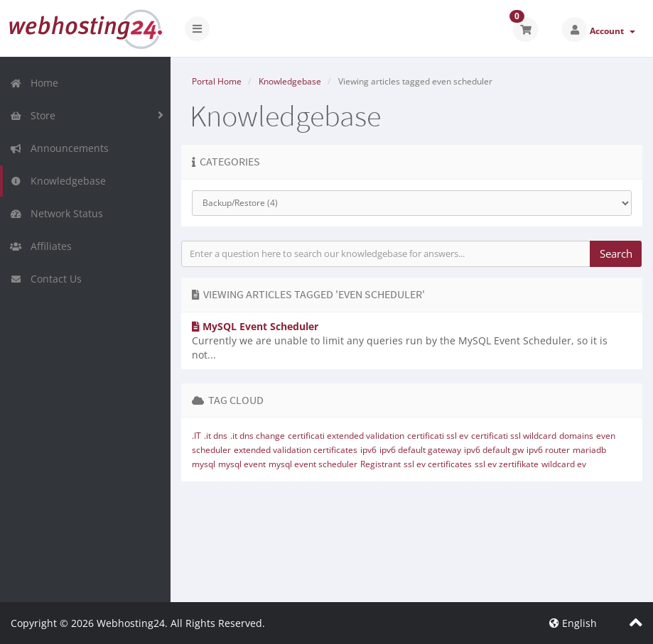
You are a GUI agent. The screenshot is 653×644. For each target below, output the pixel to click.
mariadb (589, 450)
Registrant (381, 464)
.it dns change (258, 436)
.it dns (216, 436)
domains (576, 436)
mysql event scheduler (313, 464)
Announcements (59, 148)
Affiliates (41, 246)
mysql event (242, 464)
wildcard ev (564, 464)
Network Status (56, 213)
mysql (204, 464)
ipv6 (368, 450)
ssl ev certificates (438, 464)
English (573, 623)
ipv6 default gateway (420, 450)
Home (34, 83)
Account (612, 31)
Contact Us (46, 279)
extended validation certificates (296, 450)
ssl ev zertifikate (507, 464)
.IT (196, 436)
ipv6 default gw (494, 450)
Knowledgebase (58, 181)
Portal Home (217, 81)
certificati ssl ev (438, 436)
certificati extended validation (346, 436)
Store (33, 115)
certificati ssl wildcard (514, 436)
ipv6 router (548, 450)
